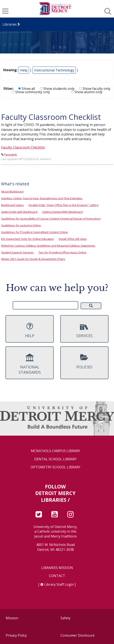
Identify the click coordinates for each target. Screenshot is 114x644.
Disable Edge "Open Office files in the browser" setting (63, 205)
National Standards (30, 364)
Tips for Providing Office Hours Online (62, 252)
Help (24, 70)
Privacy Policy (16, 635)
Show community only (31, 92)
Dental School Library (55, 459)
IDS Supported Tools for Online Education (27, 239)
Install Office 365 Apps (73, 239)
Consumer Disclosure (78, 635)
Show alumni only (87, 92)
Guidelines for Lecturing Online (21, 225)
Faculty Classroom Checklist (23, 147)
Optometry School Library (56, 467)
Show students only (57, 89)
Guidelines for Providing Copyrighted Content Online (34, 232)
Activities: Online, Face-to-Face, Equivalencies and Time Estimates (42, 198)
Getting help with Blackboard (19, 212)
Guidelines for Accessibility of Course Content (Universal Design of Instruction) (51, 219)
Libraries (10, 24)
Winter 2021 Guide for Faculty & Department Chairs (33, 259)
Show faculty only (95, 89)
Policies (84, 361)
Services (84, 330)
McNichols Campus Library (56, 451)
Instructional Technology (54, 70)
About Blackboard (12, 191)
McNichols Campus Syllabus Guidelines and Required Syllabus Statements (48, 246)
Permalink (11, 155)
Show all (27, 89)
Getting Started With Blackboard (62, 212)
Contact (57, 576)
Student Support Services (17, 252)
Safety (65, 618)
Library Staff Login (59, 584)
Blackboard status (12, 205)
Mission (12, 618)
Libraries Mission (57, 568)
